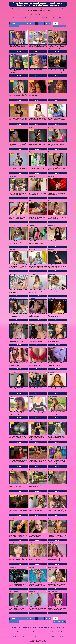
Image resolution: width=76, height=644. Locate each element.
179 (14, 26)
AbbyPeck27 (13, 79)
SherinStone (13, 372)
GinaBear (31, 128)
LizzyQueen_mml (53, 568)
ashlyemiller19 (33, 298)
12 (40, 23)
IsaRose (50, 30)
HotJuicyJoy (32, 396)
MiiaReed (51, 445)
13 (43, 23)
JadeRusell (32, 445)
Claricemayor (52, 421)
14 (46, 23)
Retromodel (32, 177)
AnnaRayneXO (13, 323)
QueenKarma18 (33, 372)
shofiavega (32, 274)
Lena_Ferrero (13, 152)
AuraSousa (12, 103)
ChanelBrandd (13, 519)
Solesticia (51, 470)
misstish (31, 543)
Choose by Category (59, 26)
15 (49, 23)
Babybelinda (13, 445)
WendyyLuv (51, 226)
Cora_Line (12, 128)
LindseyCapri (32, 323)
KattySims (32, 226)
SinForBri (51, 543)
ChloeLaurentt (33, 201)
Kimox (31, 347)
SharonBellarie (33, 103)
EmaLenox (51, 152)
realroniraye (32, 519)
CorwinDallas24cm (53, 298)
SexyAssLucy (13, 470)
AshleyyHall (13, 298)
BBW (31, 18)
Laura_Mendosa (14, 592)
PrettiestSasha (13, 494)
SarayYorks (12, 226)
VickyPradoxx (33, 250)
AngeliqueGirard (53, 79)
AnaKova (31, 568)
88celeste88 (13, 421)
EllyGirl (31, 152)
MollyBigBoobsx (53, 592)
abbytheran (51, 250)
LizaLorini (12, 201)
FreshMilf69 (51, 372)
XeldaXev (12, 30)
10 (33, 23)
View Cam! (19, 51)
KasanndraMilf (13, 177)
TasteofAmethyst (14, 347)
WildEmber (12, 396)
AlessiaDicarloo (52, 396)
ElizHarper (51, 201)
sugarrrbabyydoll (14, 543)
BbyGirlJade (52, 519)
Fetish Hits (44, 642)
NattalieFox (32, 592)
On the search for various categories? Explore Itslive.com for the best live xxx (38, 627)
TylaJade (51, 54)
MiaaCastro (12, 250)
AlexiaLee (31, 494)
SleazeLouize (32, 54)
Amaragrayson (13, 54)
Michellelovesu (52, 347)
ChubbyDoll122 (52, 103)
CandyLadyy (52, 274)
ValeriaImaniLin (52, 323)
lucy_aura (51, 494)
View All (13, 23)
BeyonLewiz (13, 274)
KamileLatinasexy (34, 470)
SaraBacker (12, 568)
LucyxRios (51, 128)
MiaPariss (31, 30)
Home (56, 23)
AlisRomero (32, 79)
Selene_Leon (52, 177)
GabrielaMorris (33, 421)
